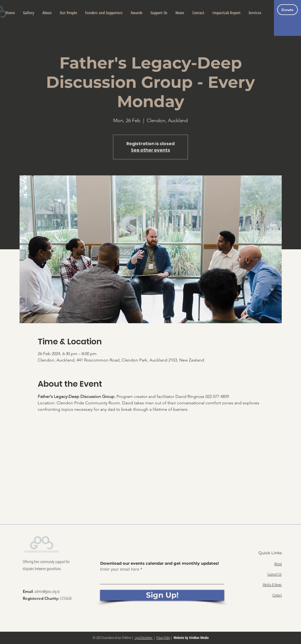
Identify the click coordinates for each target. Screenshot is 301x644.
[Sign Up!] (162, 595)
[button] (47, 13)
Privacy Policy (163, 638)
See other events (150, 150)
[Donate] (287, 10)
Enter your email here (120, 569)
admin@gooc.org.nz (47, 591)
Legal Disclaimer (144, 638)
